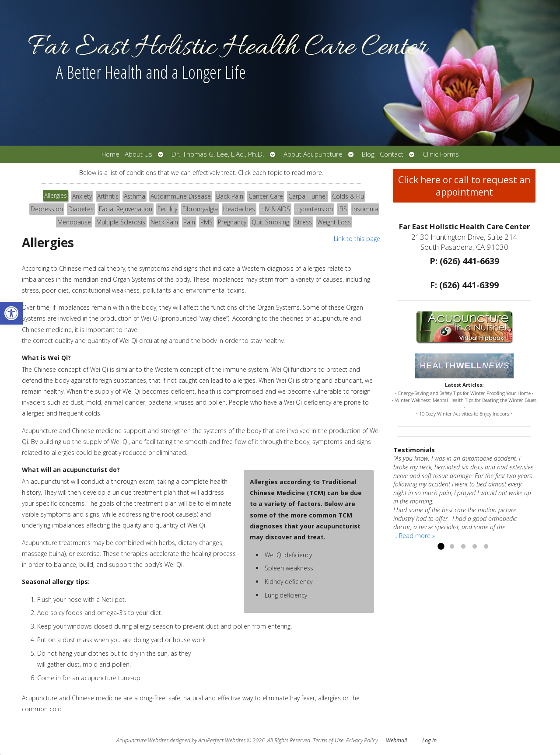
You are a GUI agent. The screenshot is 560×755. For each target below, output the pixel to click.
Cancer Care (266, 196)
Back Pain (230, 196)
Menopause (74, 222)
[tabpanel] (201, 477)
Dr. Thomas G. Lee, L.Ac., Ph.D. (218, 154)
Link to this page (357, 239)
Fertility (167, 209)
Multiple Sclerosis (121, 222)
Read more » (417, 536)
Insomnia (365, 209)
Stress (303, 222)
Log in (429, 740)
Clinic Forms (441, 154)
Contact (392, 154)
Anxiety (82, 196)
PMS (206, 222)
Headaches (239, 209)
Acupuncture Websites (142, 740)
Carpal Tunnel (308, 196)
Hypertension (314, 209)
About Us (138, 154)
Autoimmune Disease (181, 196)
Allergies (56, 195)
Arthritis (108, 196)
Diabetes (81, 209)
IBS (343, 209)
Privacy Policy (362, 740)
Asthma (135, 196)
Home (110, 154)
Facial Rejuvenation (126, 209)
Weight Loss (334, 222)
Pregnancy (232, 222)
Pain (189, 222)
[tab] (56, 196)
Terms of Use (328, 740)
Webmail (396, 740)
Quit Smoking (270, 222)
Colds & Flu (348, 196)
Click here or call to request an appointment (464, 186)
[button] (11, 313)
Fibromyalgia (200, 209)
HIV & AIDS (275, 209)
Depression (47, 209)
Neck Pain (164, 222)
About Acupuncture (313, 154)
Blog (368, 154)
